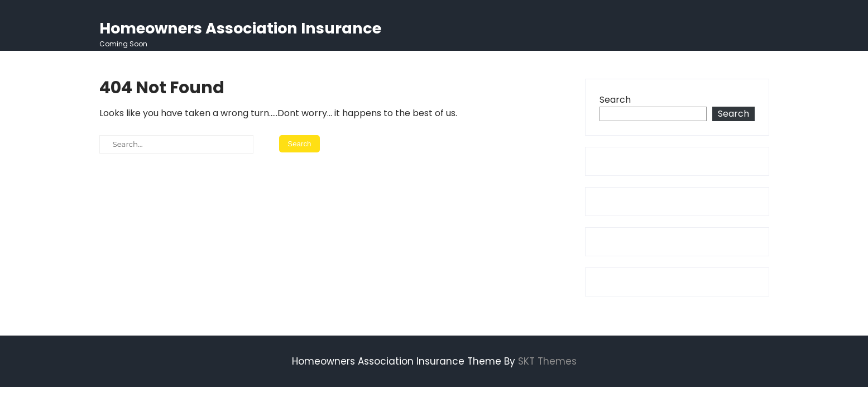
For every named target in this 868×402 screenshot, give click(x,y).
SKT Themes (547, 361)
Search (615, 100)
